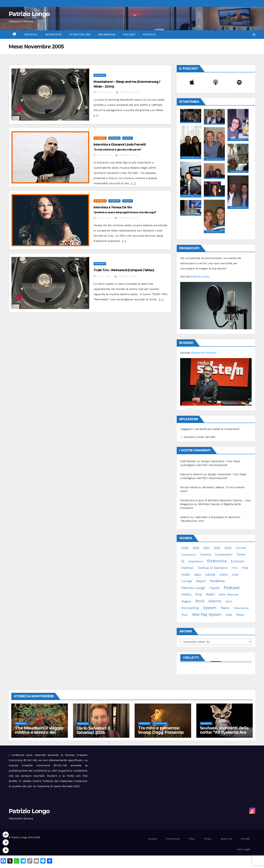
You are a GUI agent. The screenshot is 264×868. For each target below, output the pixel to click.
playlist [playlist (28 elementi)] (215, 588)
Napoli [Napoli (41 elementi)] (201, 581)
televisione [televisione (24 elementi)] (241, 608)
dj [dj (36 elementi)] (183, 561)
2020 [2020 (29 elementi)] (196, 548)
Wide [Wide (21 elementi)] (229, 615)
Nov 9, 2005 (104, 218)
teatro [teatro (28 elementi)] (225, 608)
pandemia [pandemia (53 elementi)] (217, 581)
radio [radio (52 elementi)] (210, 594)
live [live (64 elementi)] (235, 575)
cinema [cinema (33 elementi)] (205, 554)
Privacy (208, 839)
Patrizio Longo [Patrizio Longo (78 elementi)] (193, 588)
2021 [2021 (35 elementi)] (207, 548)
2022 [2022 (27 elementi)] (217, 548)
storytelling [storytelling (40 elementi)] (190, 608)
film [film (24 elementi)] (235, 568)
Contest (153, 839)
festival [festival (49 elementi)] (187, 568)
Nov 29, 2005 (105, 92)
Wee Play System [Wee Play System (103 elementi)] (207, 615)
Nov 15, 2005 (104, 155)
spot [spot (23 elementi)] (229, 601)
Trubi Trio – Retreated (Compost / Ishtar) (124, 270)
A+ (6, 835)
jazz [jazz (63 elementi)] (198, 575)
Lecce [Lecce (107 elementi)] (210, 574)
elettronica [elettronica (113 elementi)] (217, 561)
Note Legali (244, 849)
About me (226, 839)
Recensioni (107, 35)
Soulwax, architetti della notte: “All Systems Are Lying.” (224, 732)
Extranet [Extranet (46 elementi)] (237, 561)
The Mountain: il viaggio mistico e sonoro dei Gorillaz (39, 732)
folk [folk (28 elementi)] (245, 568)
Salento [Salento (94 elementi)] (215, 601)
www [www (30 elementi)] (240, 615)
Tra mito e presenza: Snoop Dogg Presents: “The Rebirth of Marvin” (162, 732)
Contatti (245, 839)
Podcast (128, 138)
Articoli (31, 35)
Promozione (173, 839)
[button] (254, 34)
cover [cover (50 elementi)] (241, 554)
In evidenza (100, 138)
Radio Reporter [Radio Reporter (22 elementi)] (229, 594)
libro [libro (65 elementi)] (224, 575)
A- (6, 850)
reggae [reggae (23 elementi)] (186, 601)
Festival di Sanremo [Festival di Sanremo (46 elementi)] (213, 568)
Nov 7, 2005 (104, 276)
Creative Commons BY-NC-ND (44, 765)
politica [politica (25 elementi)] (186, 594)
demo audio (201, 276)
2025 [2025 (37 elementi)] (228, 548)
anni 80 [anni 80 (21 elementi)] (241, 548)
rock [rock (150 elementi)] (200, 601)
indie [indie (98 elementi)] (186, 574)
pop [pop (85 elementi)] (199, 594)
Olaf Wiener (188, 461)
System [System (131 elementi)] (210, 608)
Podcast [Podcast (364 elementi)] (232, 588)
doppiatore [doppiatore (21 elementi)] (196, 561)
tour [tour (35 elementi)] (185, 615)
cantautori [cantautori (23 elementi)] (189, 555)
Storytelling (80, 35)
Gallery (129, 35)
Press (192, 839)
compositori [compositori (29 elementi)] (224, 554)
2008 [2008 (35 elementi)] (185, 548)
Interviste (53, 35)
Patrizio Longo (29, 14)
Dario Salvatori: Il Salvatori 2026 (93, 730)
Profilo (149, 35)
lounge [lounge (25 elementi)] (187, 581)
